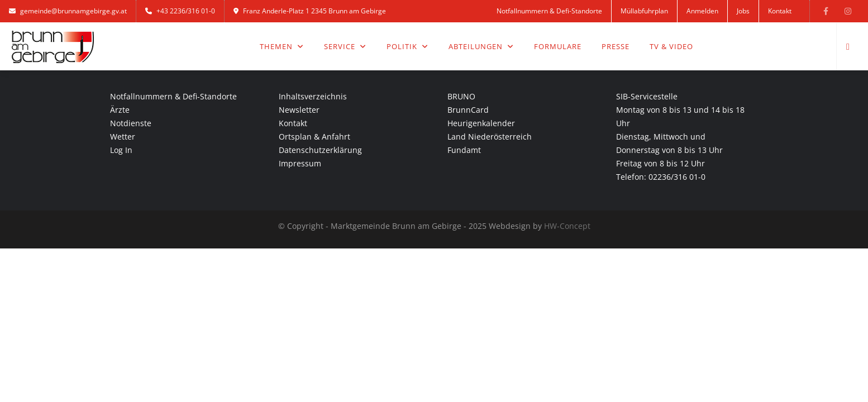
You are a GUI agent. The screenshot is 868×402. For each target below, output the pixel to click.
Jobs (743, 11)
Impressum (300, 163)
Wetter (123, 137)
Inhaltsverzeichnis (313, 96)
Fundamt (464, 150)
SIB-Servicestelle (647, 96)
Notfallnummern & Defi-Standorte (549, 11)
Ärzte (120, 110)
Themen (282, 46)
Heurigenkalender (481, 123)
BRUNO (461, 96)
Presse (616, 46)
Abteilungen (481, 46)
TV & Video (671, 46)
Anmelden (702, 11)
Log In (121, 150)
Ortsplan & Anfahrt (314, 137)
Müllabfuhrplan (644, 11)
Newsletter (299, 110)
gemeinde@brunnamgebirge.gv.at (68, 11)
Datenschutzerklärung (320, 150)
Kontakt (780, 11)
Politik (407, 46)
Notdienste (131, 123)
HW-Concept (567, 226)
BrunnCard (468, 110)
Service (345, 46)
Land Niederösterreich (490, 137)
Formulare (558, 46)
